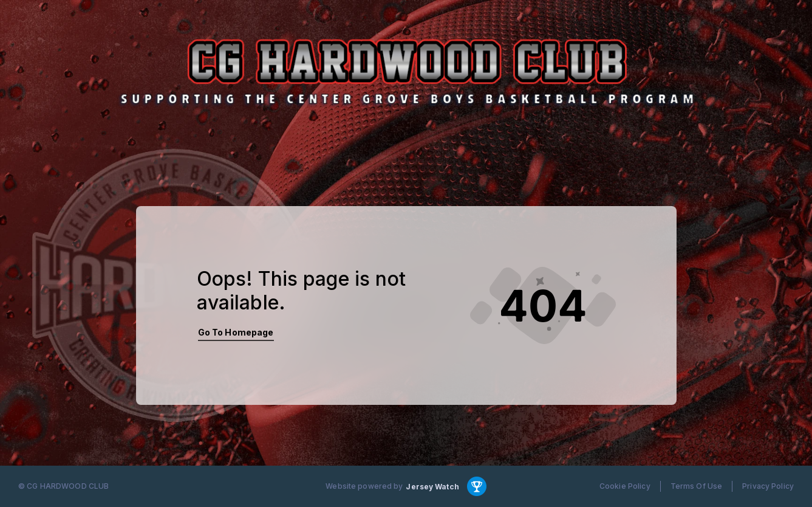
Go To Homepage (236, 332)
